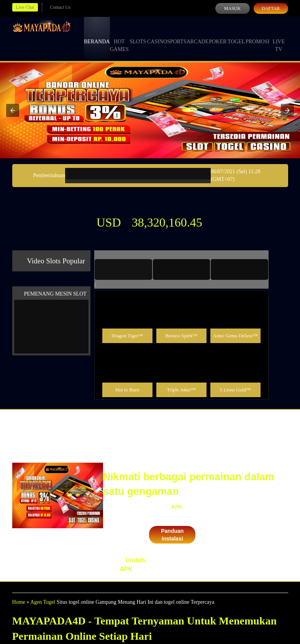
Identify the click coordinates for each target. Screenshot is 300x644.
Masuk (232, 8)
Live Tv (279, 38)
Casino (157, 34)
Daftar (271, 8)
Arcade (198, 34)
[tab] (123, 269)
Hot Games (119, 38)
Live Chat (25, 7)
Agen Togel (43, 602)
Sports (177, 34)
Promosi (257, 34)
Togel (236, 34)
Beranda (97, 34)
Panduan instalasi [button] (172, 535)
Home (19, 602)
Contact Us (60, 7)
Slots (138, 34)
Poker (218, 34)
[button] (13, 110)
